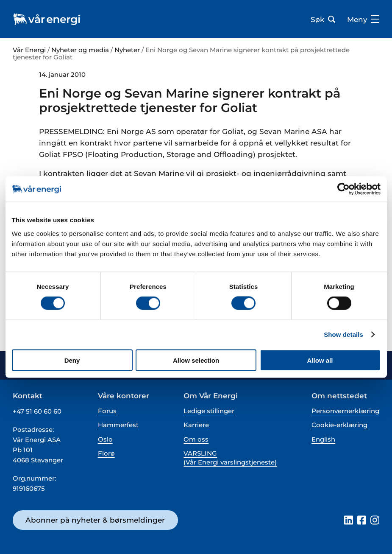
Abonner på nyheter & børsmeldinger (95, 520)
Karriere (196, 425)
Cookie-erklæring (339, 425)
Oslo (105, 439)
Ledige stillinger (209, 411)
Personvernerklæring (345, 411)
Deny (72, 360)
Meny (363, 20)
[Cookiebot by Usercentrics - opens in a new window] (343, 189)
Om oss (196, 439)
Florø (106, 453)
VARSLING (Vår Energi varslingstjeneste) (230, 458)
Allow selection (196, 360)
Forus (107, 411)
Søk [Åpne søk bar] (323, 20)
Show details (343, 334)
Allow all (320, 360)
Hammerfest (118, 425)
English (323, 439)
